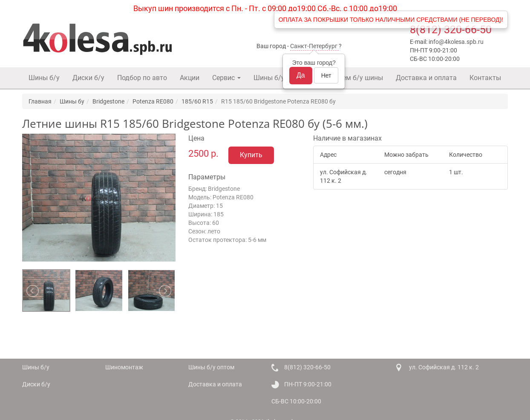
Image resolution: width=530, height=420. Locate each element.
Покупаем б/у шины (351, 78)
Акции (190, 78)
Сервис (226, 78)
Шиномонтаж (124, 367)
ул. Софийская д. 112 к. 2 (444, 367)
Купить (251, 155)
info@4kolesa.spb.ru (456, 42)
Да (301, 75)
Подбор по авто (142, 78)
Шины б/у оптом (280, 78)
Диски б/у (88, 78)
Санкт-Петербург (314, 46)
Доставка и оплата (426, 78)
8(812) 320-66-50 (451, 30)
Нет (326, 75)
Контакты (485, 78)
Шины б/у (44, 78)
